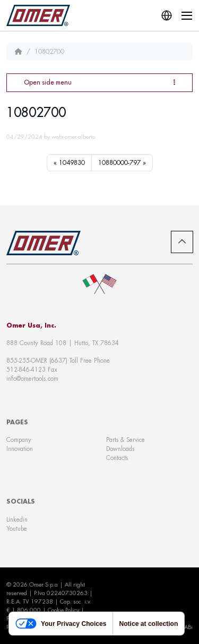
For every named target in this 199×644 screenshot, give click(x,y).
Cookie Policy (63, 610)
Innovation (20, 449)
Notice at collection (148, 624)
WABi (185, 627)
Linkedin (17, 520)
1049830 (72, 163)
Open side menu (99, 82)
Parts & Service (126, 440)
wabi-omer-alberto (73, 137)
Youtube (17, 529)
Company (19, 440)
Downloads (120, 449)
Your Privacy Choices (61, 624)
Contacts (117, 458)
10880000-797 (119, 163)
